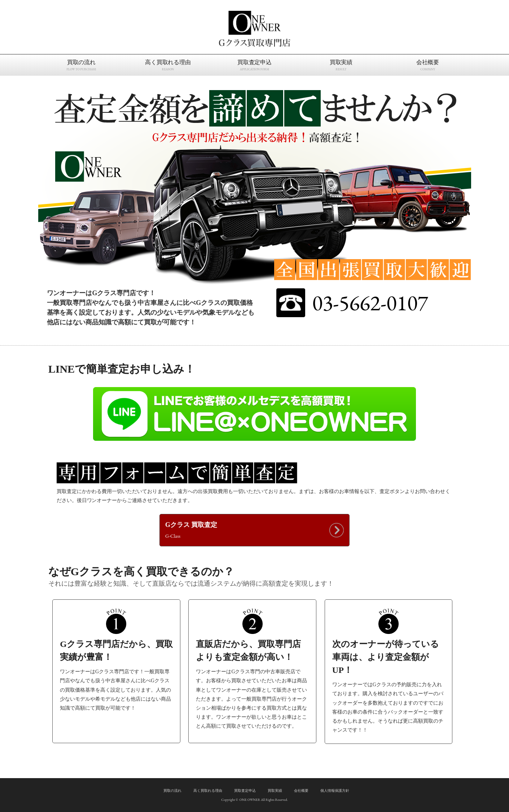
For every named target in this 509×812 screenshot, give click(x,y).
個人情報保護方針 (335, 791)
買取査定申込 (245, 791)
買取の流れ (172, 791)
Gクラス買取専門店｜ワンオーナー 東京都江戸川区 (255, 29)
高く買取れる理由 (208, 791)
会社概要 (301, 791)
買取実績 (275, 791)
